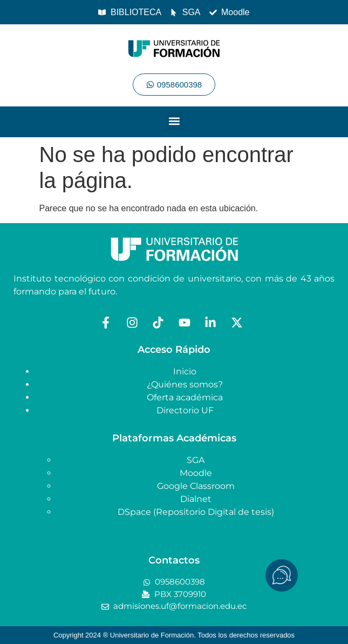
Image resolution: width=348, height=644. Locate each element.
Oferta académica (185, 397)
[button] (174, 121)
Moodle (196, 473)
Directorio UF (185, 410)
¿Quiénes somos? (185, 384)
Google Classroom (196, 486)
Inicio (185, 371)
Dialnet (196, 499)
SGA (196, 460)
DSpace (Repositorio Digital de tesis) (196, 512)
